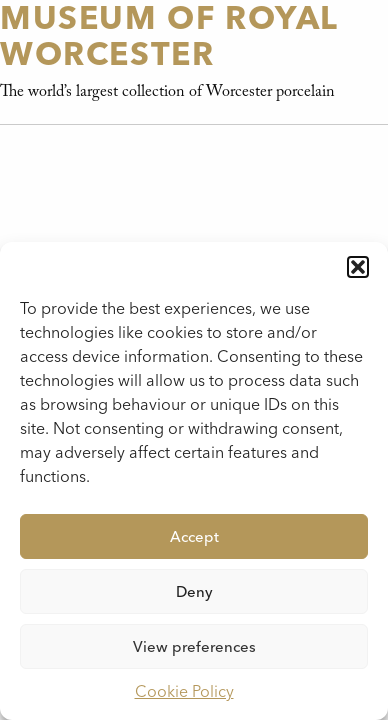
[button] (358, 267)
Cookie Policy (184, 691)
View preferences (194, 647)
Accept (194, 537)
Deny (194, 592)
